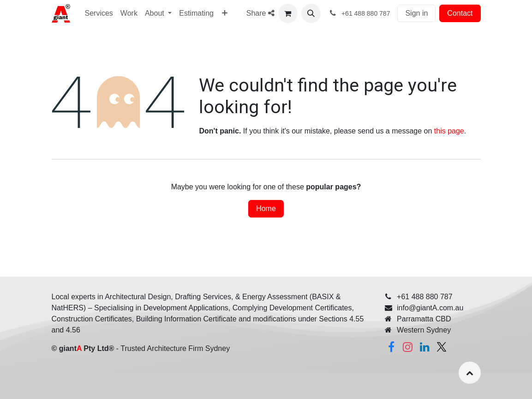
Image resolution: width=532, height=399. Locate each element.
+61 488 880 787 (425, 297)
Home (266, 209)
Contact (460, 13)
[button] (311, 13)
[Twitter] (442, 347)
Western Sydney (424, 330)
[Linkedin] (424, 347)
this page (449, 131)
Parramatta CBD (424, 319)
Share (260, 13)
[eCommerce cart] (288, 13)
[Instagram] (408, 347)
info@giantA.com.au (430, 308)
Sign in (416, 13)
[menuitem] (225, 13)
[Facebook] (391, 347)
